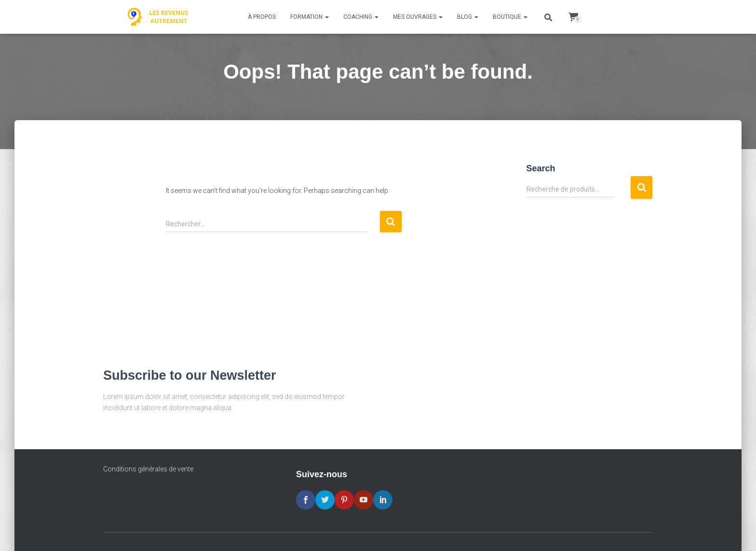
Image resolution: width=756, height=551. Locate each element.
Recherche (641, 187)
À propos (262, 17)
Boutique (510, 17)
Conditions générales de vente (148, 469)
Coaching (361, 17)
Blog (468, 17)
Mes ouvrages (418, 17)
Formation (310, 17)
